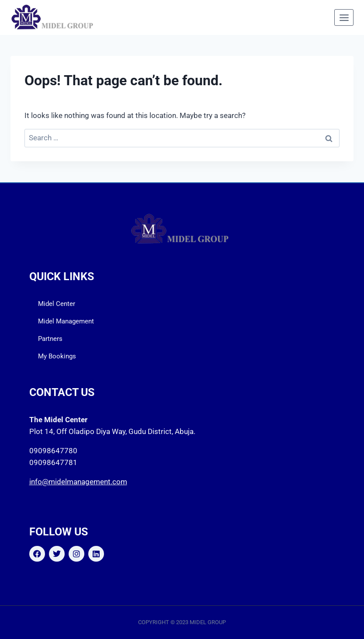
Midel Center (57, 304)
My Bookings (57, 356)
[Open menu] (344, 17)
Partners (50, 339)
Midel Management (66, 321)
